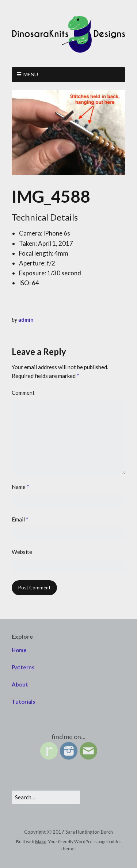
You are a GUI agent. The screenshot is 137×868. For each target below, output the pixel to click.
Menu (31, 74)
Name (20, 487)
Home (19, 650)
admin (26, 320)
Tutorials (23, 701)
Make (41, 842)
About (20, 684)
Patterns (23, 667)
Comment (23, 393)
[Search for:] (46, 797)
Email (20, 519)
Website (22, 552)
